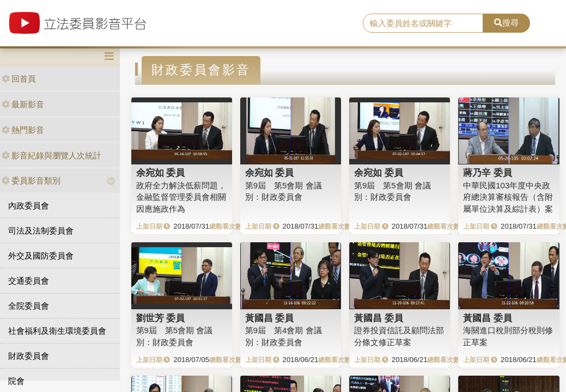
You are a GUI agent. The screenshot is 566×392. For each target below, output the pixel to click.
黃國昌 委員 (270, 318)
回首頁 (19, 79)
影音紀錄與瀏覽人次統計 (51, 155)
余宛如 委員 (161, 173)
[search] (423, 23)
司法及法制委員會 (41, 231)
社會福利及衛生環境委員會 (57, 331)
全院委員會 (29, 306)
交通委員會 (29, 281)
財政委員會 (29, 356)
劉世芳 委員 (161, 318)
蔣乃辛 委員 (488, 173)
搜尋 (506, 23)
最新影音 (23, 104)
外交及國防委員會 (41, 256)
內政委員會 (29, 206)
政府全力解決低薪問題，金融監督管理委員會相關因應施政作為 (181, 197)
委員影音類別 (31, 180)
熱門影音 (23, 130)
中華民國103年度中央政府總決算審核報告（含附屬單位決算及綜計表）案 (508, 197)
